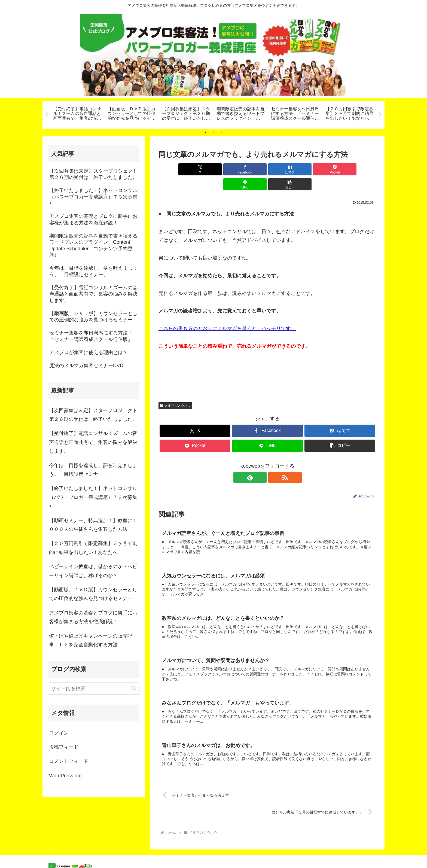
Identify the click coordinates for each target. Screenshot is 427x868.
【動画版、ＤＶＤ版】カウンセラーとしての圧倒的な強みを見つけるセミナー (93, 594)
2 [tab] (213, 133)
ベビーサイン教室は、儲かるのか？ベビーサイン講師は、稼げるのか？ (93, 571)
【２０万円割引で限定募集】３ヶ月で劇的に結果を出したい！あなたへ (93, 548)
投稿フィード (64, 747)
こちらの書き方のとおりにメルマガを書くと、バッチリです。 (227, 313)
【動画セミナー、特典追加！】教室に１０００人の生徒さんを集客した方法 (93, 525)
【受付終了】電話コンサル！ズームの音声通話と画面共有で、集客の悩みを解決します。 (93, 442)
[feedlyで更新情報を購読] (261, 462)
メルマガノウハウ (175, 391)
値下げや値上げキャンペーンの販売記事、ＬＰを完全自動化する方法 (91, 640)
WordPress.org (65, 776)
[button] (359, 169)
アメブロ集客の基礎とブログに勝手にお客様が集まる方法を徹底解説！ (93, 617)
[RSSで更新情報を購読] (274, 462)
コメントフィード (69, 761)
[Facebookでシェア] (212, 169)
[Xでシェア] (176, 169)
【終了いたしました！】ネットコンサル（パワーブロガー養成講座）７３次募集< (93, 497)
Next (380, 115)
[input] (94, 689)
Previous (47, 115)
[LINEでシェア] (322, 169)
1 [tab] (205, 133)
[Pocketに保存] (286, 169)
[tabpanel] (77, 114)
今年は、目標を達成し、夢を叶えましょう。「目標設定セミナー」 (93, 470)
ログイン (59, 733)
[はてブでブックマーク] (249, 169)
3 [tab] (222, 133)
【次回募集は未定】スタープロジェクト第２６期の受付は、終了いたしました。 (93, 415)
